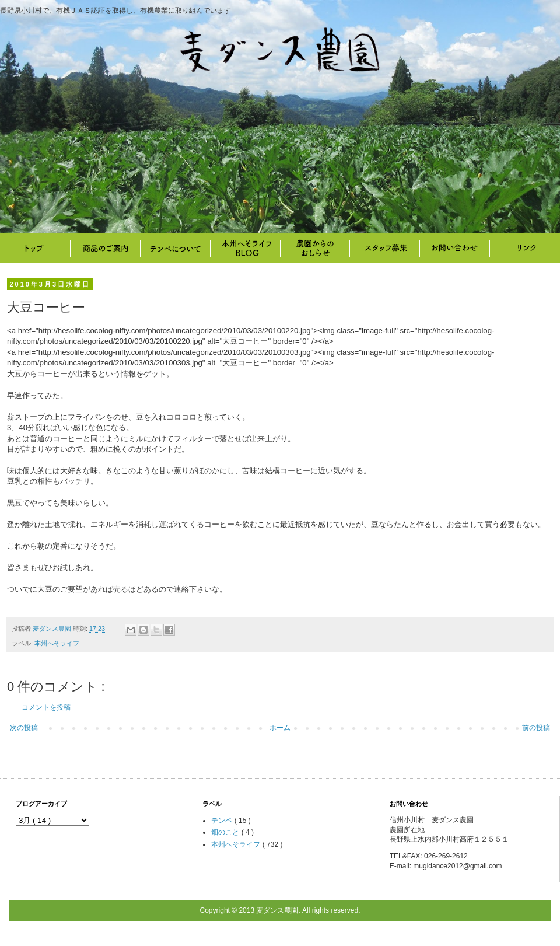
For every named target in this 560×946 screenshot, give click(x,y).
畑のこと (315, 248)
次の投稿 (24, 728)
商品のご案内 (105, 248)
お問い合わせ (455, 248)
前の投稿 (536, 728)
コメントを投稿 (46, 707)
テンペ (223, 821)
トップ (35, 248)
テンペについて (175, 248)
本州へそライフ (245, 248)
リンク (525, 248)
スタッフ (385, 248)
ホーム (280, 728)
